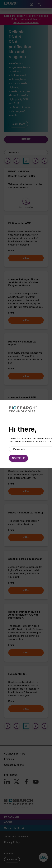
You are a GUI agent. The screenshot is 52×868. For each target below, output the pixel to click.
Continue (18, 458)
